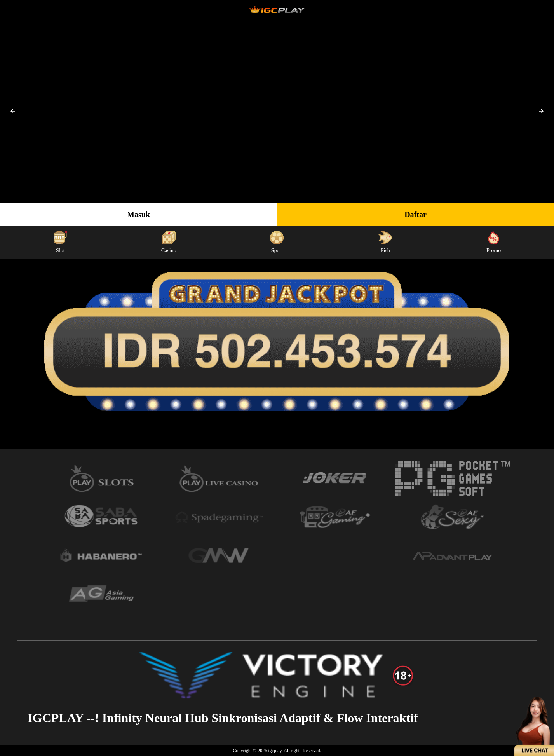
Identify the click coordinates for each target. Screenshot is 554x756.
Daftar (415, 215)
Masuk (138, 215)
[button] (13, 111)
